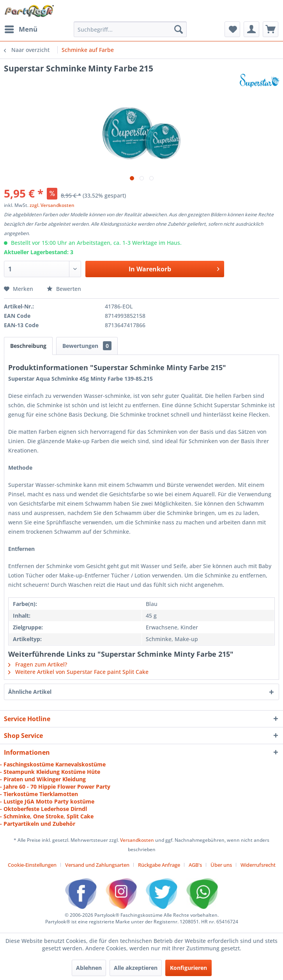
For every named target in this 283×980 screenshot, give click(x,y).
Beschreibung (28, 346)
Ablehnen (89, 968)
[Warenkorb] (271, 29)
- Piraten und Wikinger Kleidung (43, 779)
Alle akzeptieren (136, 968)
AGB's (195, 865)
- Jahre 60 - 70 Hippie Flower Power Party (55, 787)
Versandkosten (137, 840)
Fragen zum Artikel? (38, 664)
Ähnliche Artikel (30, 692)
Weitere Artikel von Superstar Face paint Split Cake (78, 672)
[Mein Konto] (251, 29)
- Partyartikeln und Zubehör (38, 824)
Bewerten (64, 289)
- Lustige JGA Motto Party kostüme (47, 801)
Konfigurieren (188, 968)
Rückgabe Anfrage (159, 865)
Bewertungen (87, 346)
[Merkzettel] (232, 29)
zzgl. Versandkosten (52, 205)
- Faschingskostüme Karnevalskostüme (53, 764)
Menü (21, 28)
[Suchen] (179, 29)
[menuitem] (21, 29)
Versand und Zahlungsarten (97, 865)
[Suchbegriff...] (130, 29)
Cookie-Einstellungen (32, 865)
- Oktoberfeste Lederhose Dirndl (43, 809)
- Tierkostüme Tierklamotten (39, 794)
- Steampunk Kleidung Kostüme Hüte (50, 772)
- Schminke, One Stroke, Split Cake (47, 816)
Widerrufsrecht (258, 865)
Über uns (221, 865)
